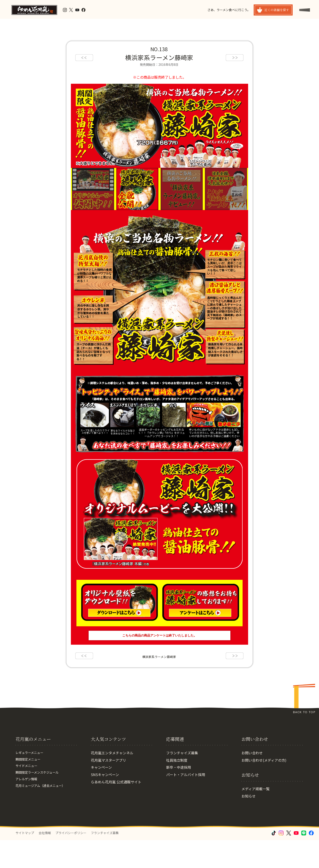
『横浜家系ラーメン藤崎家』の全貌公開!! (137, 189)
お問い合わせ (252, 781)
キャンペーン (101, 795)
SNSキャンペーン (105, 802)
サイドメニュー (28, 795)
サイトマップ (25, 861)
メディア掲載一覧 (256, 817)
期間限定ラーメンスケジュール (40, 802)
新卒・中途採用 (179, 795)
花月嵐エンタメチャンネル (112, 781)
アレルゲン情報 (28, 810)
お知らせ (249, 824)
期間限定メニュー (30, 788)
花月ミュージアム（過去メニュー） (44, 817)
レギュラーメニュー (31, 781)
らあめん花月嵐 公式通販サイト (116, 810)
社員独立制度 (177, 788)
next (235, 58)
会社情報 (45, 861)
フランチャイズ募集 (182, 781)
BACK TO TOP (304, 712)
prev (84, 58)
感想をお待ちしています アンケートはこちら (200, 602)
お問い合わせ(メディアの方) (264, 788)
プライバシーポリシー (71, 861)
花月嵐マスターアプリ (108, 788)
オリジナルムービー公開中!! (159, 514)
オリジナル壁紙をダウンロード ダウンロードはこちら (119, 602)
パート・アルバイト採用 (186, 802)
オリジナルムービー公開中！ (93, 189)
